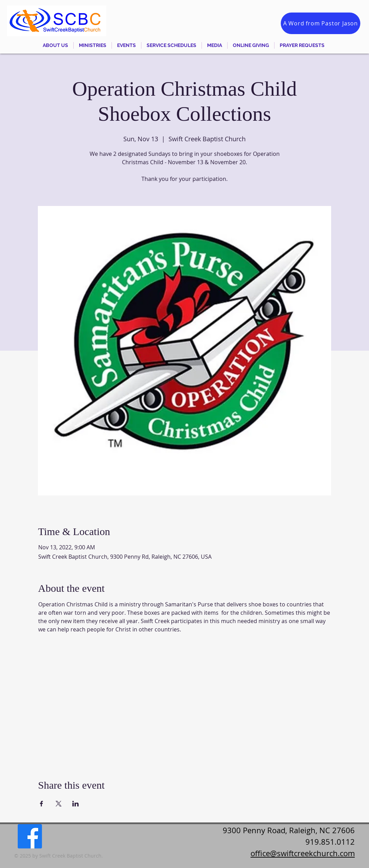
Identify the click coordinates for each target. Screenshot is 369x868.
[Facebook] (30, 836)
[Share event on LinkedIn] (76, 804)
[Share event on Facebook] (42, 804)
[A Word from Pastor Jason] (321, 23)
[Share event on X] (59, 804)
